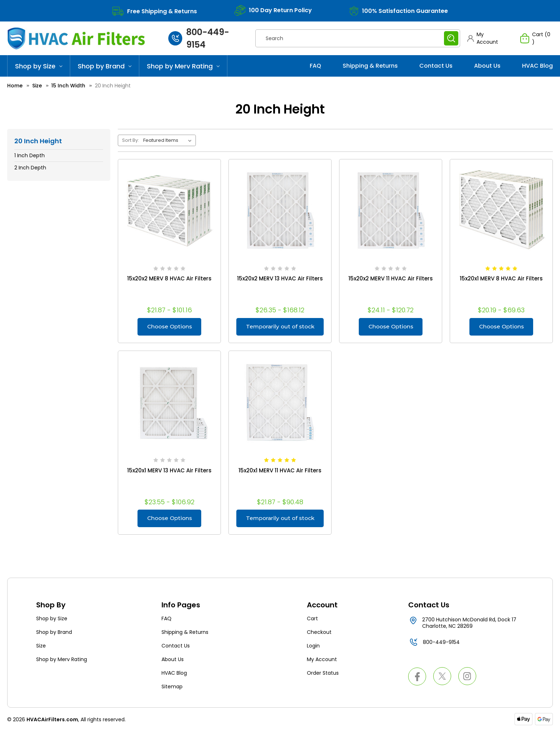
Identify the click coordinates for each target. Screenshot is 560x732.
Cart (312, 620)
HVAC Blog (537, 66)
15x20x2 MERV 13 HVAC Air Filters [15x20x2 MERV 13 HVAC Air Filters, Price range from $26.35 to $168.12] (280, 279)
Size (41, 647)
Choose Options (170, 327)
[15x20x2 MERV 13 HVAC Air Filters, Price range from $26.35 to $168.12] (280, 211)
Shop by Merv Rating (183, 66)
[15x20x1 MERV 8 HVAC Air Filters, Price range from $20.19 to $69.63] (501, 211)
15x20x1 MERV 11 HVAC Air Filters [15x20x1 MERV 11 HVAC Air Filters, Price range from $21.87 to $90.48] (280, 471)
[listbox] (169, 140)
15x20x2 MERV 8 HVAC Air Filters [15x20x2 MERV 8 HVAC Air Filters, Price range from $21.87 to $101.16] (169, 279)
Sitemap (172, 688)
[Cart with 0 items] (537, 38)
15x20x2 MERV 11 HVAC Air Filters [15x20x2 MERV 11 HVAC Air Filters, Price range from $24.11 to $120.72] (391, 279)
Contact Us (436, 66)
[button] (487, 38)
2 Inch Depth (30, 168)
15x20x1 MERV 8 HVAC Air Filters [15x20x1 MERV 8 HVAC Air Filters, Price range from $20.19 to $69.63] (501, 279)
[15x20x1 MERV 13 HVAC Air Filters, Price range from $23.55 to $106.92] (169, 403)
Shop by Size (39, 66)
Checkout (319, 633)
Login (313, 647)
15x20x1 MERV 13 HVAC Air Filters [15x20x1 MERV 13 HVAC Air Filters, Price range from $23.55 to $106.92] (169, 471)
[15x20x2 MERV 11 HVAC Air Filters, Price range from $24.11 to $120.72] (391, 211)
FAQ (315, 66)
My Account (322, 660)
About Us (487, 66)
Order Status (323, 674)
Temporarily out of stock (280, 330)
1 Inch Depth (30, 155)
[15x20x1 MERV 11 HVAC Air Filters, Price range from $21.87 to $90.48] (280, 403)
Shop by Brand (105, 66)
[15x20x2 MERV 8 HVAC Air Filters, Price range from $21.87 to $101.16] (169, 211)
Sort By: (131, 140)
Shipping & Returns (370, 66)
